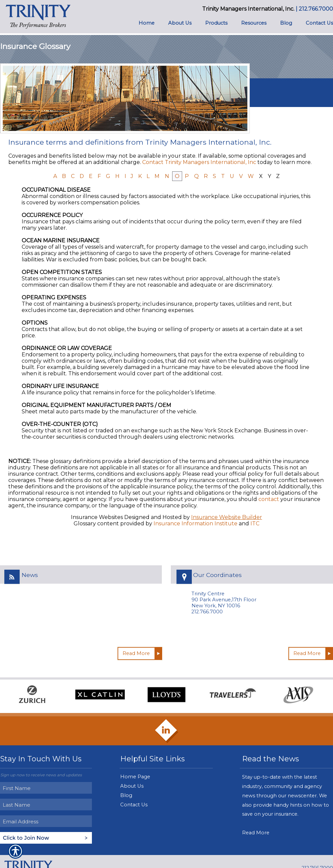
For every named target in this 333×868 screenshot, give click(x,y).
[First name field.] (47, 788)
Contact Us (134, 805)
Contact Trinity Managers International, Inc (199, 162)
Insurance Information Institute (195, 523)
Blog (126, 795)
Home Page (135, 777)
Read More (136, 653)
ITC (255, 523)
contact (269, 499)
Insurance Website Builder (227, 517)
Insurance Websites (97, 517)
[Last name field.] (47, 805)
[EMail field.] (47, 821)
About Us (132, 786)
